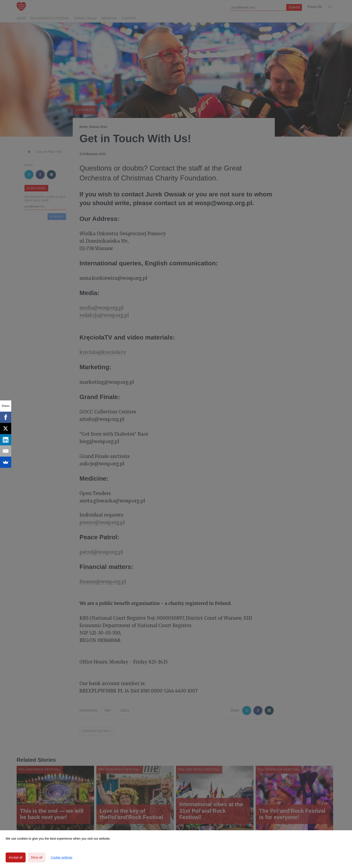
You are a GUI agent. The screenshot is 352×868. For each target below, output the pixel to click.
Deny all (37, 857)
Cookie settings (62, 857)
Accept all (16, 857)
